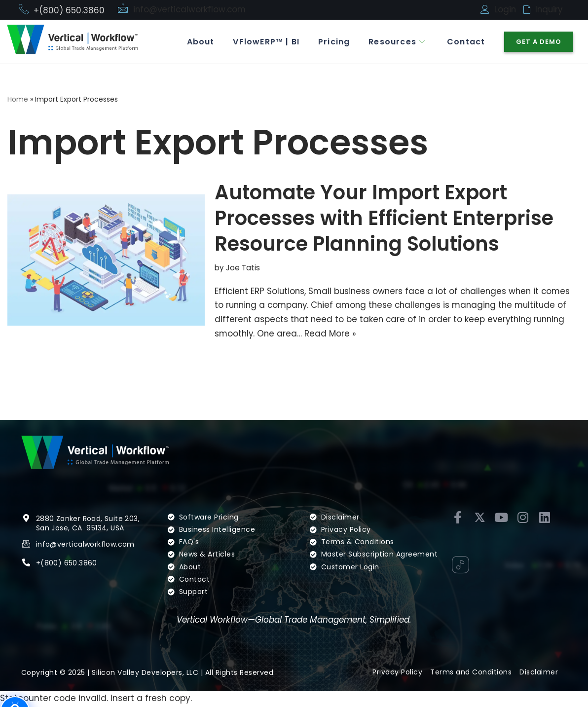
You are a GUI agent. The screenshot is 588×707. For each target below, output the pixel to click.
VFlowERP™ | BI (263, 42)
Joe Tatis (243, 268)
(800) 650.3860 (69, 578)
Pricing (331, 42)
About (196, 42)
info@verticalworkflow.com (191, 9)
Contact (465, 42)
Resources (395, 42)
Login (505, 9)
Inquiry (550, 9)
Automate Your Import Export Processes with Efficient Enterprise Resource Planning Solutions (384, 219)
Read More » (332, 334)
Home (18, 99)
